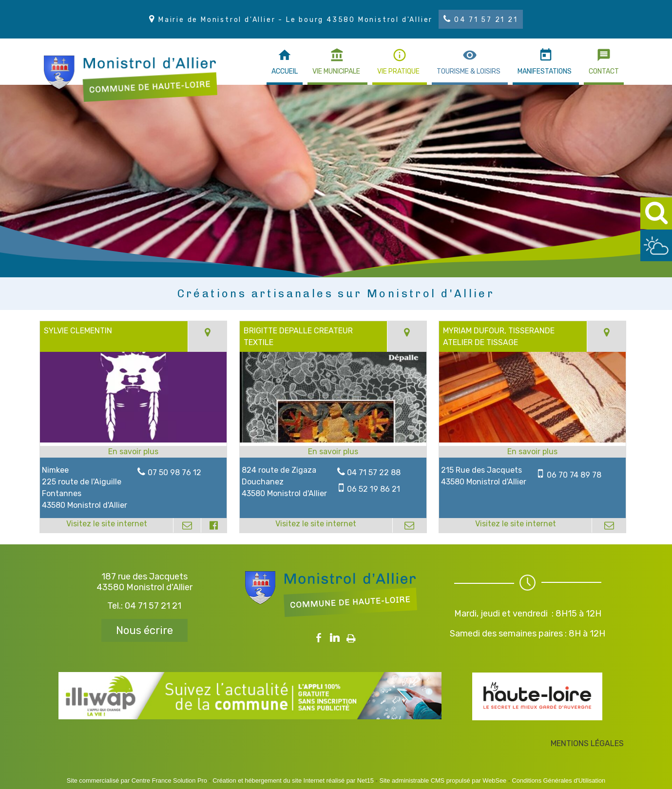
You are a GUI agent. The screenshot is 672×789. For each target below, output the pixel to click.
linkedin (335, 638)
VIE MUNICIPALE (336, 71)
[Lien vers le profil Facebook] (214, 525)
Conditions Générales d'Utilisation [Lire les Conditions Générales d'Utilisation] (559, 780)
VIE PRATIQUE (398, 71)
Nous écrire (144, 630)
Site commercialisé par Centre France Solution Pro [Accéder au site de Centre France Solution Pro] (137, 780)
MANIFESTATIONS (545, 71)
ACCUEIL (285, 71)
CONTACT (604, 71)
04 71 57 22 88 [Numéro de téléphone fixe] (374, 472)
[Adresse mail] (187, 525)
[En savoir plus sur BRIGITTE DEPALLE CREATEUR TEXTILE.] (333, 452)
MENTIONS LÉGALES (587, 743)
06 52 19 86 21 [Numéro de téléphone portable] (374, 489)
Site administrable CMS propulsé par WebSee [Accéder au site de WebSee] (443, 780)
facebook (319, 638)
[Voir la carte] (207, 337)
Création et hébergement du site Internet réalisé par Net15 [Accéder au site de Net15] (293, 780)
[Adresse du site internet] (106, 525)
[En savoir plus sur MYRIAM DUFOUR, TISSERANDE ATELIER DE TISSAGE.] (532, 452)
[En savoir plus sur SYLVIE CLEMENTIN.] (133, 452)
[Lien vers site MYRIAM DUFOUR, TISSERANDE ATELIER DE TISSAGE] (532, 440)
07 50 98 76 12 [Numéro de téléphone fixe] (174, 472)
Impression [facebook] (351, 636)
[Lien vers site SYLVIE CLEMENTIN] (133, 440)
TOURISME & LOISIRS (469, 71)
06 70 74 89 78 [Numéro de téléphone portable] (574, 475)
